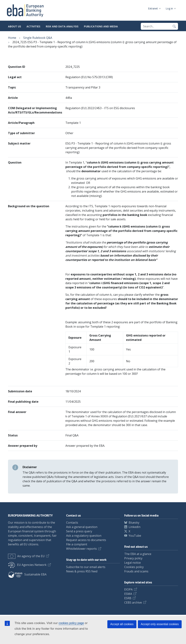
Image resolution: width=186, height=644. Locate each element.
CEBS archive (133, 602)
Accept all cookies (122, 624)
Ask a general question (82, 527)
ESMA (128, 594)
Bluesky (134, 523)
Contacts (72, 523)
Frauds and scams (136, 571)
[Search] (174, 26)
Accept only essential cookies (160, 624)
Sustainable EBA (27, 574)
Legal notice (133, 563)
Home (12, 38)
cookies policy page (71, 623)
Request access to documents (86, 540)
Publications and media (101, 26)
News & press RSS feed (82, 571)
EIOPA (128, 589)
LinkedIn (135, 527)
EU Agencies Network (27, 565)
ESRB (128, 598)
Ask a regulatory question (84, 536)
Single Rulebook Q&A (38, 38)
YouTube (135, 536)
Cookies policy (134, 567)
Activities (33, 26)
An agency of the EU (26, 556)
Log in (169, 8)
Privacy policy (133, 558)
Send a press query (79, 531)
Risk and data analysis (62, 26)
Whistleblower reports (81, 549)
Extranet (153, 8)
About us (15, 26)
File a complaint (77, 544)
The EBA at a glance (138, 554)
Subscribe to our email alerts (86, 567)
